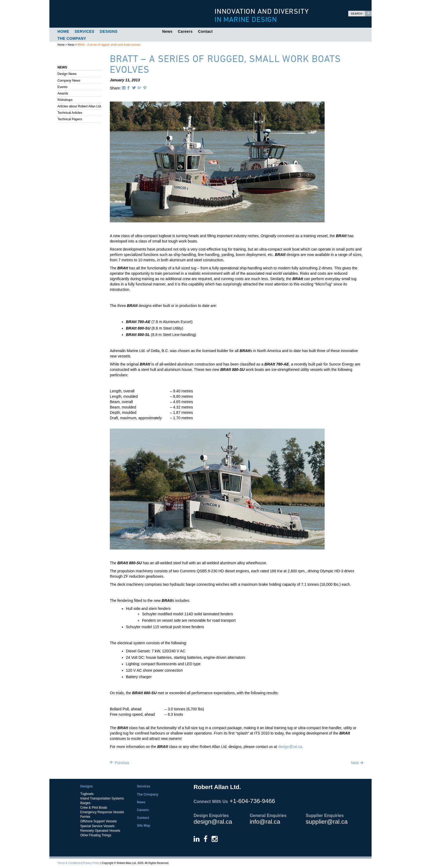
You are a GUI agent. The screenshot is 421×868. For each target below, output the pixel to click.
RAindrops (65, 100)
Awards (63, 93)
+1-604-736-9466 (252, 801)
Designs (109, 31)
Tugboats (87, 794)
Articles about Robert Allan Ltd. (80, 106)
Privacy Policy (91, 863)
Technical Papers (70, 119)
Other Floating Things (96, 835)
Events (62, 87)
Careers (185, 31)
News (167, 31)
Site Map (144, 826)
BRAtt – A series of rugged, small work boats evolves (109, 45)
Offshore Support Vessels (99, 821)
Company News (69, 81)
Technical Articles (70, 113)
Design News (67, 74)
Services (85, 31)
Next (357, 763)
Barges (85, 803)
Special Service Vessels (97, 826)
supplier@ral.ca (327, 822)
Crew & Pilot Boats (94, 808)
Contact (205, 31)
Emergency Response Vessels (102, 812)
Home (63, 31)
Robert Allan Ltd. (125, 14)
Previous (119, 763)
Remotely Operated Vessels (100, 831)
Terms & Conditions (69, 863)
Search (361, 14)
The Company (72, 38)
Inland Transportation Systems (102, 798)
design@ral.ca (290, 747)
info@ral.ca (265, 822)
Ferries (85, 817)
